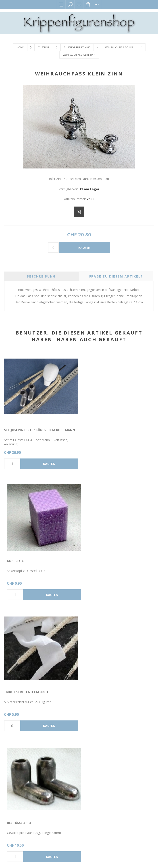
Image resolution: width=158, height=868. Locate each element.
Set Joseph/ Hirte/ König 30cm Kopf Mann (39, 429)
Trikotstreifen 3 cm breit (26, 559)
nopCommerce (45, 856)
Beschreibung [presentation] (41, 276)
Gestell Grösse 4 (95, 690)
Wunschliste (79, 4)
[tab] (41, 276)
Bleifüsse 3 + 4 (93, 559)
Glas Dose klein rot (21, 690)
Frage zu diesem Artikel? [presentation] (116, 276)
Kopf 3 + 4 (89, 429)
